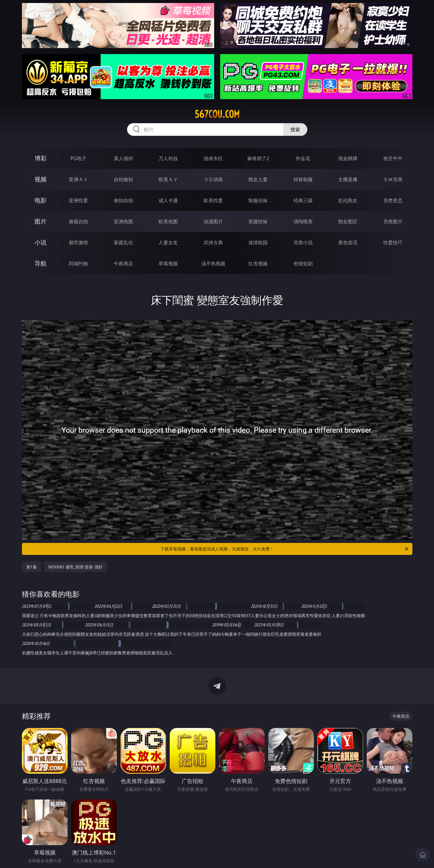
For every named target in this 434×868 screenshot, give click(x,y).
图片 (41, 221)
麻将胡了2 (258, 158)
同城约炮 (78, 263)
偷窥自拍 (78, 221)
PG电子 (79, 158)
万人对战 (168, 158)
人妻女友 (168, 242)
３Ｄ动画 (213, 179)
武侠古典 (213, 242)
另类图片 (393, 221)
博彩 (41, 158)
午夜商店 (123, 263)
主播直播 (348, 179)
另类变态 (393, 200)
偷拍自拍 (123, 200)
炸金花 (303, 158)
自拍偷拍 (123, 179)
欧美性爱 (213, 200)
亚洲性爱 (78, 200)
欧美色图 (168, 221)
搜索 (295, 129)
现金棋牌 (348, 158)
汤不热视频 (213, 263)
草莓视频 (168, 263)
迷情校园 (258, 242)
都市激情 (78, 242)
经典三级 (303, 200)
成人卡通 (168, 200)
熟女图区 (348, 221)
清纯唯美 (303, 221)
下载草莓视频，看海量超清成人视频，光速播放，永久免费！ (285, 549)
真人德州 (123, 158)
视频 (41, 179)
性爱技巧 (393, 242)
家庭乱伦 (123, 242)
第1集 (32, 567)
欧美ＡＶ (168, 179)
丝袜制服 (303, 179)
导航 (41, 263)
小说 (41, 242)
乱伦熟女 (348, 200)
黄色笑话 (348, 242)
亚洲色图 (123, 221)
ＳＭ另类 (393, 179)
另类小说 (303, 242)
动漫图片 (213, 221)
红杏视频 (258, 263)
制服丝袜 (258, 200)
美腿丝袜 (258, 221)
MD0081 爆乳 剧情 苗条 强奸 (76, 567)
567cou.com (217, 114)
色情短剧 (303, 263)
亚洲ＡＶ (78, 179)
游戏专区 (213, 158)
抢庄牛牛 (393, 158)
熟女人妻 (258, 179)
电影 (41, 200)
